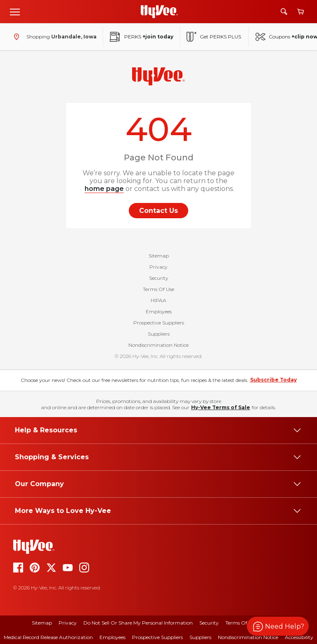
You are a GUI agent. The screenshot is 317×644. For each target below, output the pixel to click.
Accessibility (299, 637)
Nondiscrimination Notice (158, 345)
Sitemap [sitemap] (42, 623)
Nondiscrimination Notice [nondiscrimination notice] (248, 637)
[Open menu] (15, 12)
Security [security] (209, 623)
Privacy (158, 267)
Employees (159, 311)
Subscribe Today (273, 380)
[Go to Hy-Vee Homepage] (159, 12)
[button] (278, 626)
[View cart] (300, 12)
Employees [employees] (112, 637)
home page (104, 189)
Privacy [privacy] (68, 623)
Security (159, 278)
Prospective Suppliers (159, 323)
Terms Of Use (158, 289)
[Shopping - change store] (53, 37)
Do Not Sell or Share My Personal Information (138, 623)
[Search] (284, 12)
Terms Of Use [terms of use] (241, 623)
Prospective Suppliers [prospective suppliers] (157, 637)
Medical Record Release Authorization (48, 637)
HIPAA (158, 300)
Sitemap (159, 256)
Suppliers (159, 334)
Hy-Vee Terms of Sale (221, 407)
